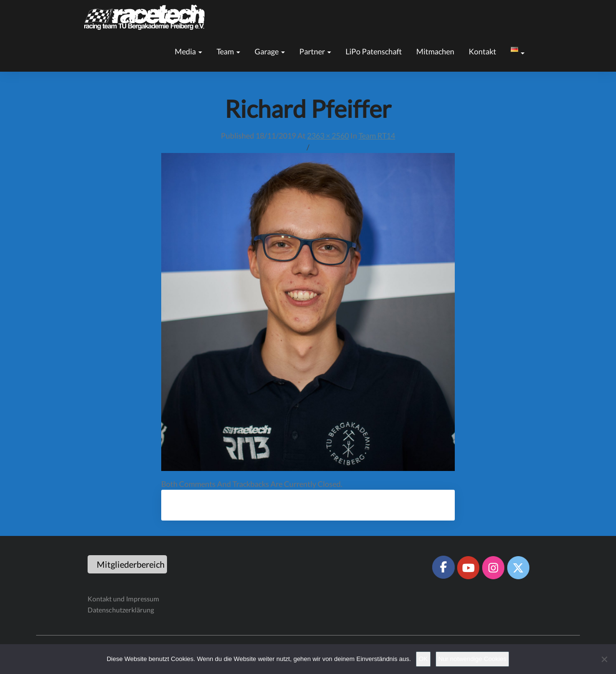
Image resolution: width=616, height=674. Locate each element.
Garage (270, 51)
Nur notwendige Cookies (473, 659)
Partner (315, 51)
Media (188, 51)
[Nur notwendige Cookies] (604, 659)
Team (228, 51)
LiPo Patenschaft (374, 51)
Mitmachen (435, 51)
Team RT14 (377, 135)
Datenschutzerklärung (121, 610)
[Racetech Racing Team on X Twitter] (518, 568)
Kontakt (482, 51)
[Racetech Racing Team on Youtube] (468, 568)
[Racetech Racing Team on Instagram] (493, 568)
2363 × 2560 (328, 135)
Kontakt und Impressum (123, 599)
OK (423, 659)
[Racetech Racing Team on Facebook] (443, 567)
